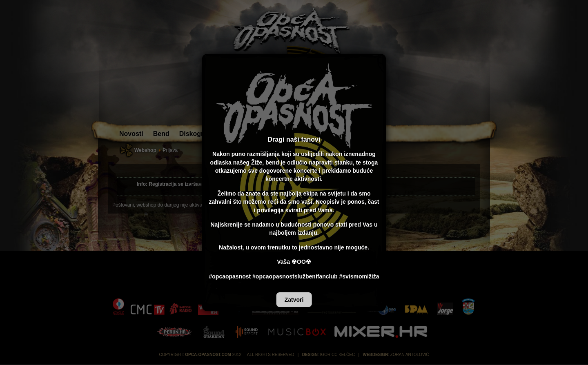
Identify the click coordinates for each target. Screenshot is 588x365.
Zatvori (294, 300)
